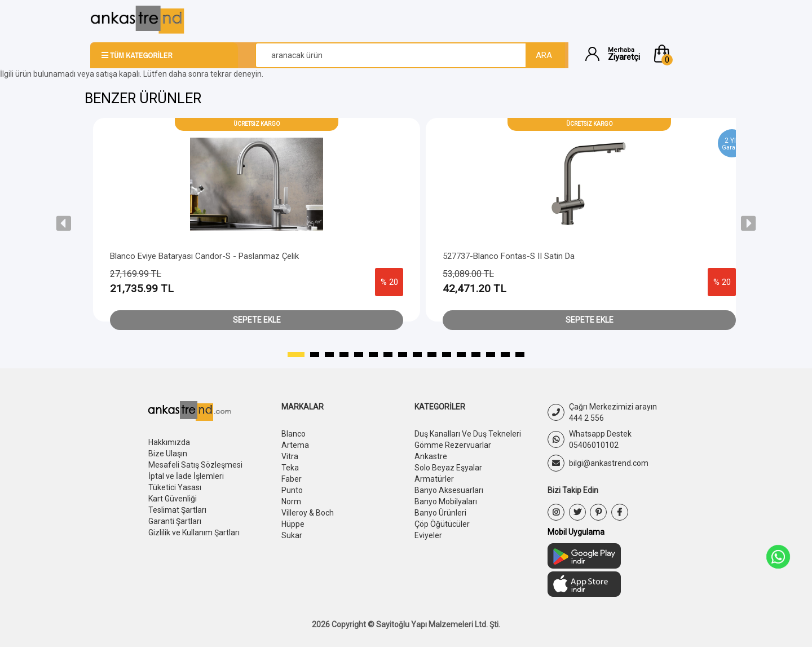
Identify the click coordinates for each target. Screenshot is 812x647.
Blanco (294, 434)
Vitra (290, 456)
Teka (290, 468)
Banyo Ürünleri (440, 513)
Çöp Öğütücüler (442, 524)
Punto (292, 490)
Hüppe (293, 524)
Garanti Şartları (175, 521)
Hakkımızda (169, 442)
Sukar (292, 535)
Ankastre (431, 456)
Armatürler (434, 479)
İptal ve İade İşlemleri (186, 476)
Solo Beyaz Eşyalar (448, 468)
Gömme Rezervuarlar (453, 445)
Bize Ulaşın (168, 454)
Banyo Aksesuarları (449, 490)
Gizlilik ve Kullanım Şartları (194, 532)
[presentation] (64, 223)
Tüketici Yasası (175, 487)
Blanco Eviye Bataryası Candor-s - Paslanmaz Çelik (204, 256)
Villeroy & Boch (308, 513)
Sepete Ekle (257, 320)
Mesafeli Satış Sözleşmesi (195, 465)
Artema (295, 445)
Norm (291, 501)
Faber (292, 479)
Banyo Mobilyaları (446, 501)
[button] (687, 54)
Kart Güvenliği (173, 499)
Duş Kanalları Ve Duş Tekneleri (468, 434)
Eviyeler (428, 535)
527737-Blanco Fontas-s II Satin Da (509, 256)
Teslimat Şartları (177, 510)
